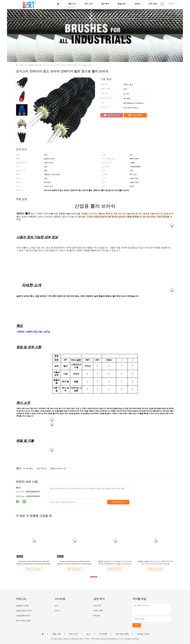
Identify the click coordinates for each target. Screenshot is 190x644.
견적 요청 (153, 4)
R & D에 (97, 616)
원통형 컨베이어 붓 (58, 468)
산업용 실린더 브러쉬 (24, 611)
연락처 (137, 4)
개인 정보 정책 (122, 634)
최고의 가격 (112, 115)
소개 (56, 606)
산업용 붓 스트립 (22, 606)
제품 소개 (72, 4)
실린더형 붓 (42, 468)
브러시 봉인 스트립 (23, 621)
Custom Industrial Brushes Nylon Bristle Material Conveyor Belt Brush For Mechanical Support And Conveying (74, 563)
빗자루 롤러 (28, 468)
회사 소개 (88, 4)
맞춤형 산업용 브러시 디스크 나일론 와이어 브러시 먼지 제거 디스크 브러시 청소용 (156, 563)
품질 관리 (122, 4)
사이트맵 (103, 634)
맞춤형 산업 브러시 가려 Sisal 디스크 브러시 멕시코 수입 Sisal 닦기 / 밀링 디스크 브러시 (115, 563)
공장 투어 (105, 4)
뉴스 (88, 634)
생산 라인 (97, 606)
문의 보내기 (118, 502)
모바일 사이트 (143, 634)
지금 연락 (135, 115)
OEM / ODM (98, 611)
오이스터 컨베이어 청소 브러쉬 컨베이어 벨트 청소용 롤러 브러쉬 (68, 65)
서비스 (57, 611)
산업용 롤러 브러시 (23, 616)
